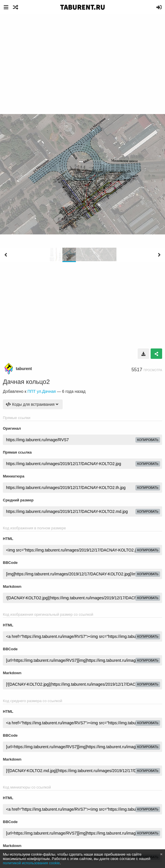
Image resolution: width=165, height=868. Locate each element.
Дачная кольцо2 (26, 382)
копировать (148, 440)
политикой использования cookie (31, 863)
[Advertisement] (83, 58)
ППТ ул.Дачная (42, 391)
